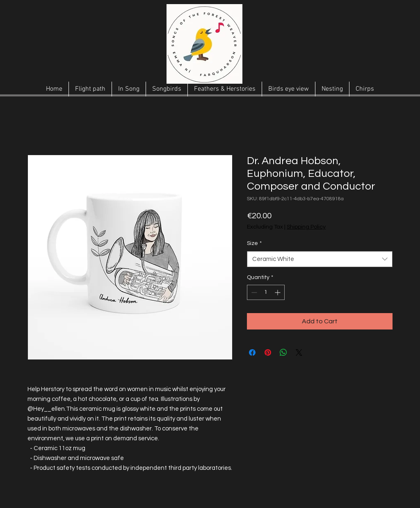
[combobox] (320, 259)
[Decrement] (253, 292)
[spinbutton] (266, 292)
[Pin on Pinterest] (268, 352)
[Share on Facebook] (252, 352)
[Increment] (278, 292)
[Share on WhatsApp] (283, 352)
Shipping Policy (306, 227)
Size (254, 243)
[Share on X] (299, 352)
